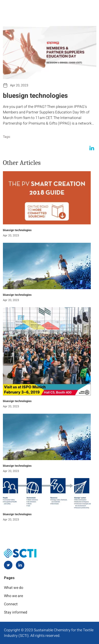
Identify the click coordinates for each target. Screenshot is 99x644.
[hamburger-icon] (88, 8)
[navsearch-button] (76, 9)
